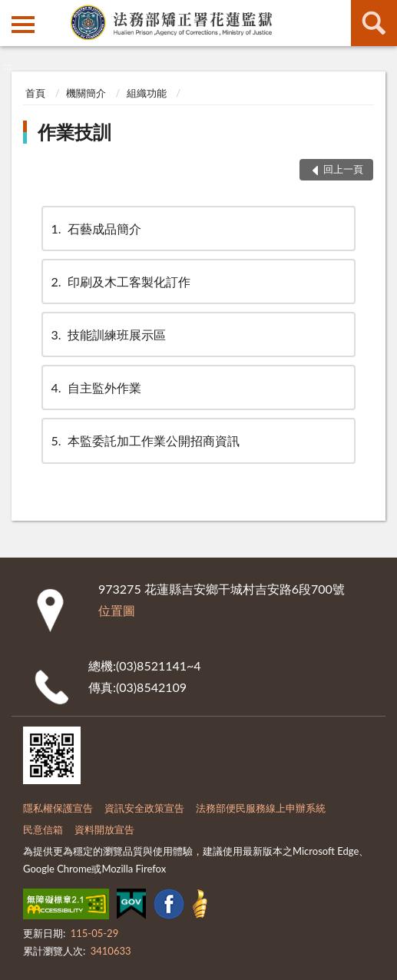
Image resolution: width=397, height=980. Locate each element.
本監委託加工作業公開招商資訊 (144, 440)
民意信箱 (43, 829)
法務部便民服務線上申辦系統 (261, 808)
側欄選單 (23, 25)
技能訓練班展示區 (108, 334)
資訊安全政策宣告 (144, 808)
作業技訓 (74, 132)
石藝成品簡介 (95, 228)
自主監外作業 (95, 387)
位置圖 (117, 610)
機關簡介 (86, 93)
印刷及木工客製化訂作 (120, 281)
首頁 (35, 93)
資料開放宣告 (104, 829)
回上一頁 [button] (343, 169)
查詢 (374, 23)
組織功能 (147, 93)
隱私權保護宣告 (58, 808)
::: (12, 12)
